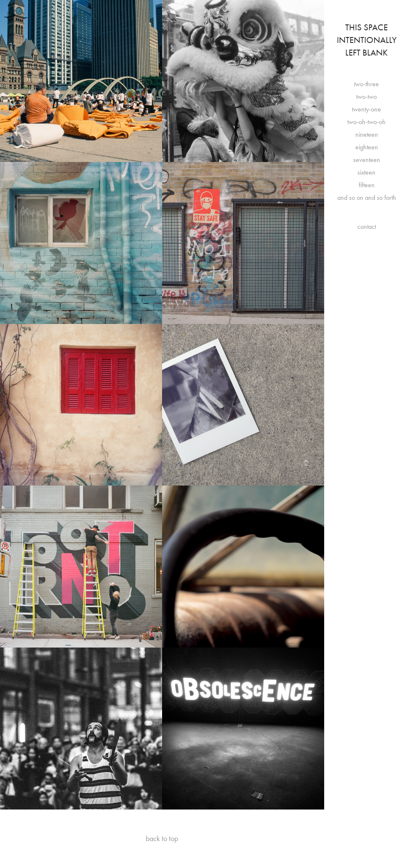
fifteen (367, 185)
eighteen (367, 147)
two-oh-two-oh (366, 122)
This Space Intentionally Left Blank (368, 40)
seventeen (367, 160)
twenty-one (366, 109)
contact (367, 227)
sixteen (366, 172)
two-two (366, 97)
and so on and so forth (367, 198)
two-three (366, 84)
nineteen (367, 134)
